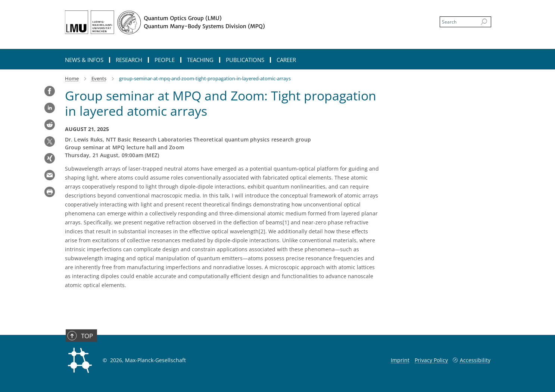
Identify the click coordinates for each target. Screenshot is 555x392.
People (165, 60)
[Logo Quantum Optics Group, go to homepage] (205, 22)
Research (129, 60)
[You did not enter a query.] (458, 22)
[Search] (484, 22)
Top (82, 343)
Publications (245, 60)
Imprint (400, 360)
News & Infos (84, 60)
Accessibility (475, 360)
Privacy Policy (431, 360)
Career (286, 60)
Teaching (200, 60)
